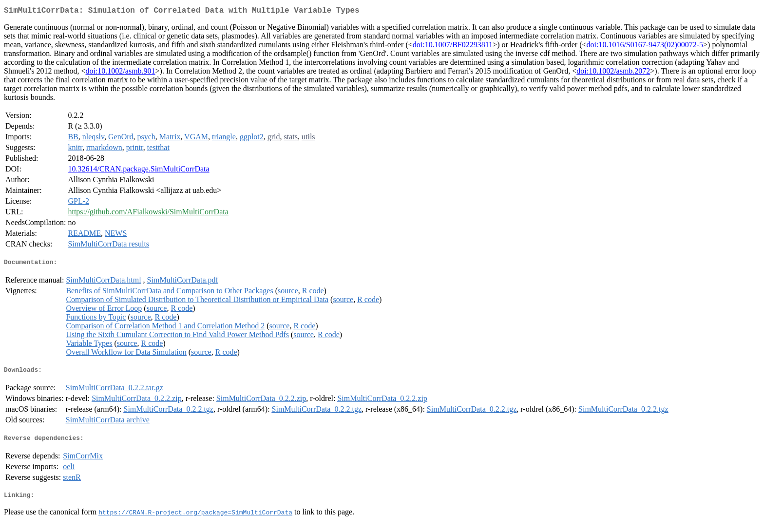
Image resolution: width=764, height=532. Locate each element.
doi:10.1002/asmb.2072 (613, 73)
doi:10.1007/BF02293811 (453, 47)
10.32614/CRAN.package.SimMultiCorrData (138, 171)
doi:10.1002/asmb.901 (120, 73)
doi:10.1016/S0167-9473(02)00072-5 (645, 47)
